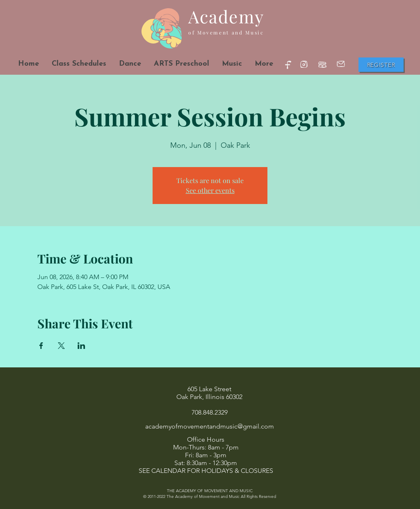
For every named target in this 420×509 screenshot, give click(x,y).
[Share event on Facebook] (41, 346)
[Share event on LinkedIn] (81, 346)
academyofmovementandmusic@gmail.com (210, 426)
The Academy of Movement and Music (203, 496)
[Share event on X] (61, 346)
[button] (130, 64)
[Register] (381, 65)
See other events (210, 190)
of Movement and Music (226, 32)
